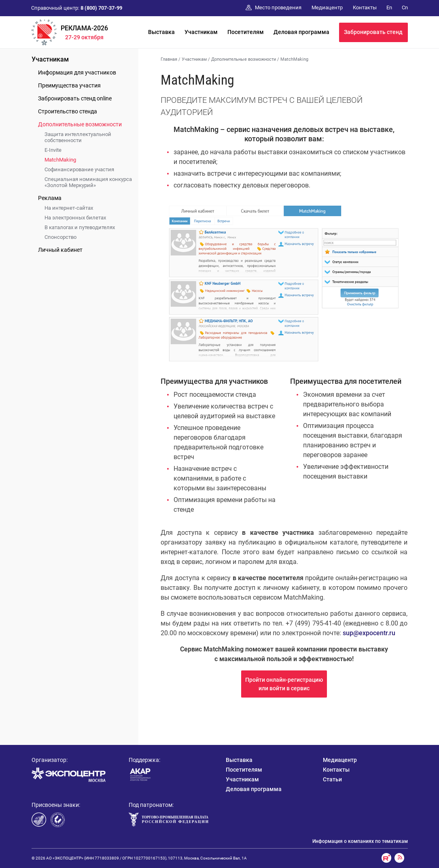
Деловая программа (301, 32)
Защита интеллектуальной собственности (78, 137)
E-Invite (53, 150)
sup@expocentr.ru (369, 633)
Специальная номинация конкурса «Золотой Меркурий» (88, 182)
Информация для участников (77, 72)
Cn (405, 7)
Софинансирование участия (79, 169)
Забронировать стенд (373, 32)
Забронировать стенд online (75, 98)
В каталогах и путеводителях (80, 227)
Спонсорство (60, 237)
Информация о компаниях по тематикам (360, 841)
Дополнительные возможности (80, 124)
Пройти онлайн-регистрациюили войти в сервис (284, 684)
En (389, 7)
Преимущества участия (69, 85)
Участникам (201, 32)
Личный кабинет (60, 250)
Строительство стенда (68, 111)
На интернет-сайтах (69, 208)
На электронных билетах (75, 218)
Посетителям (246, 32)
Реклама (50, 198)
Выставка (161, 32)
